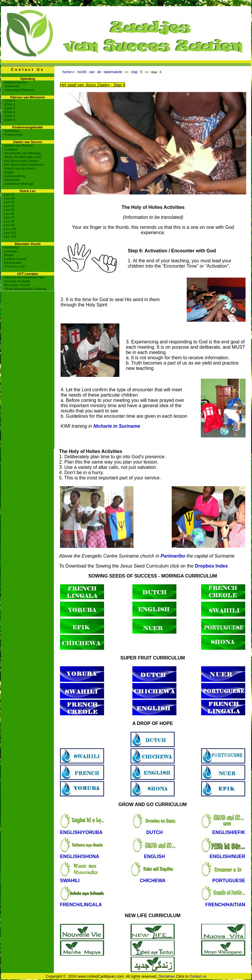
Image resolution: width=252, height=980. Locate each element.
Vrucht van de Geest (20, 168)
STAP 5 (10, 116)
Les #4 (9, 206)
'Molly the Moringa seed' (23, 157)
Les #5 (9, 210)
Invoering (11, 247)
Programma (13, 135)
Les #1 (9, 194)
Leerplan (11, 149)
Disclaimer (166, 976)
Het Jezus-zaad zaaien (21, 161)
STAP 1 (10, 101)
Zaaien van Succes (19, 145)
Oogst (9, 172)
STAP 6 (10, 120)
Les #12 (10, 236)
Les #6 (9, 214)
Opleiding (12, 131)
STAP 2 (10, 105)
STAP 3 (10, 108)
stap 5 (137, 72)
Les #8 (9, 221)
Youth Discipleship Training (25, 289)
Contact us (198, 976)
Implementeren (16, 82)
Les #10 (10, 229)
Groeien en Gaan (17, 281)
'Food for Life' (15, 266)
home (67, 72)
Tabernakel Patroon (19, 90)
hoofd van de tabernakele (100, 72)
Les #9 (9, 225)
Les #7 (9, 217)
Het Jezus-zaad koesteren (24, 165)
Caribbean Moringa (19, 184)
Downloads (13, 263)
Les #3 (9, 202)
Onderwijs (12, 86)
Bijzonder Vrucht (17, 285)
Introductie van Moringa (22, 153)
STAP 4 (10, 112)
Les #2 (9, 198)
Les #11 (10, 233)
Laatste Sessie (15, 259)
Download (12, 180)
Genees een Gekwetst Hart (25, 277)
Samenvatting (15, 176)
